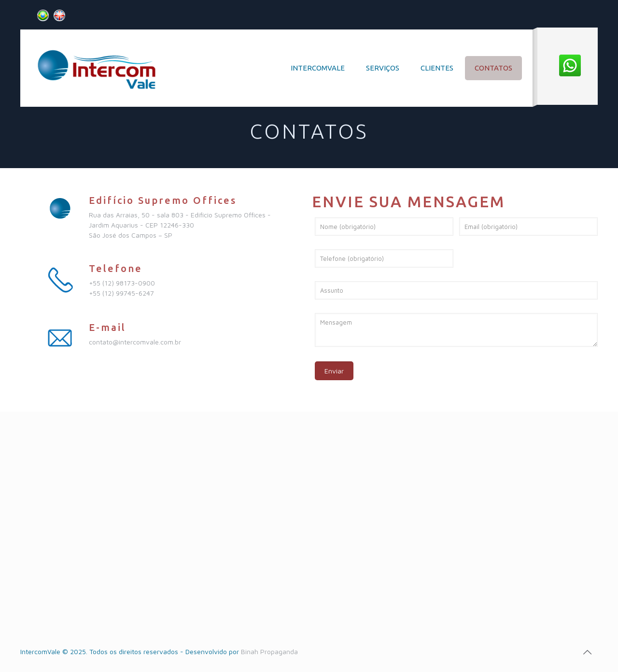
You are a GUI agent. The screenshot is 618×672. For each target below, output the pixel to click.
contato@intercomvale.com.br (135, 342)
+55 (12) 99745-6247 (121, 293)
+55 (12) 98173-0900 (122, 283)
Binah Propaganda (268, 651)
